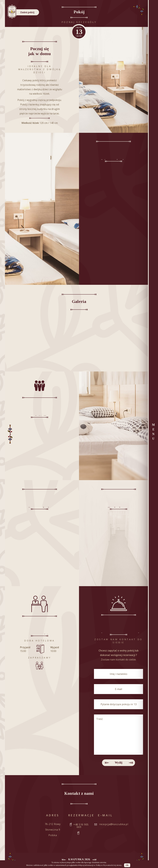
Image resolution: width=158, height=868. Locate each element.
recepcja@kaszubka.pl (114, 824)
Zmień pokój (29, 12)
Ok (127, 865)
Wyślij (119, 763)
